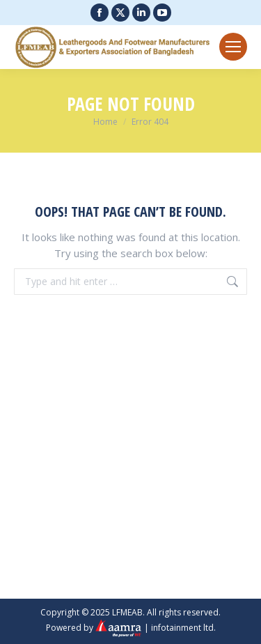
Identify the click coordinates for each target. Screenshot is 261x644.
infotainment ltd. (183, 627)
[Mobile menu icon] (233, 47)
